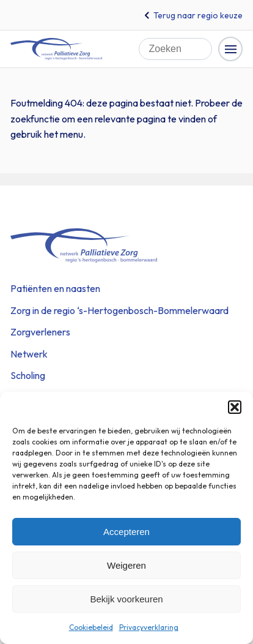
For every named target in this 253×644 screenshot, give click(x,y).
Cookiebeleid (91, 627)
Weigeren (127, 565)
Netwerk (29, 354)
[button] (235, 407)
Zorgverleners (40, 332)
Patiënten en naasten (55, 288)
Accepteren (127, 532)
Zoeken (206, 43)
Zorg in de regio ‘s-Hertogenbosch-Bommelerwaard (119, 310)
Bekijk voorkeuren (126, 599)
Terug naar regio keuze (198, 15)
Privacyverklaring (149, 627)
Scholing (28, 375)
